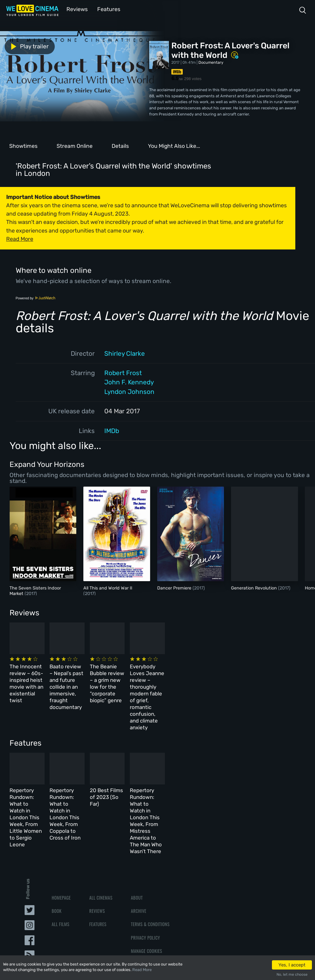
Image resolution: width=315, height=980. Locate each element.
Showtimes (23, 145)
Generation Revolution (255, 587)
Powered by (36, 298)
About (137, 848)
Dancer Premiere (175, 587)
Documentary (211, 62)
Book (57, 861)
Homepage (61, 848)
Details (120, 145)
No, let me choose (292, 974)
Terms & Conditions (150, 874)
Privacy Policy (145, 887)
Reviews (76, 9)
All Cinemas (101, 848)
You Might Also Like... (174, 145)
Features (106, 9)
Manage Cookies (146, 901)
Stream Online (75, 145)
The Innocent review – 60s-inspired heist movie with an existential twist (40, 675)
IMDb (112, 430)
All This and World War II (108, 587)
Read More (142, 970)
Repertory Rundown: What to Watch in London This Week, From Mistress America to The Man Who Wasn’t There (248, 784)
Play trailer (27, 46)
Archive (138, 861)
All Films (61, 874)
